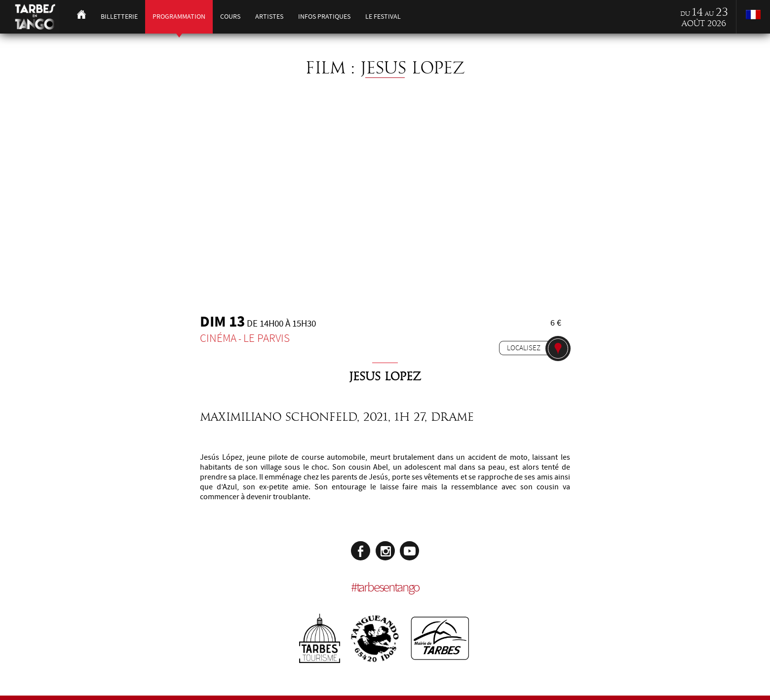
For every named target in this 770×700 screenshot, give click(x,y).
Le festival (383, 17)
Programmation (179, 17)
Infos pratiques (324, 17)
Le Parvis (267, 338)
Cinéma (218, 338)
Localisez (524, 348)
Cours (230, 17)
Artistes (269, 17)
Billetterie (119, 17)
